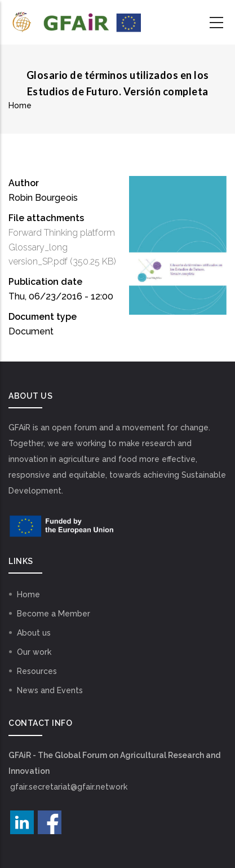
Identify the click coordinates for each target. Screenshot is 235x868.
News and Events (50, 690)
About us (34, 633)
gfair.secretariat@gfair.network (69, 787)
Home (20, 105)
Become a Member (54, 614)
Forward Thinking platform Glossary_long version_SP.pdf (62, 247)
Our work (34, 652)
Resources (37, 671)
